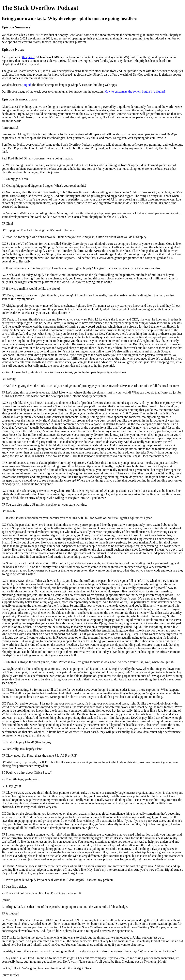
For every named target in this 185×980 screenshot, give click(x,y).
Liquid (27, 85)
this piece (28, 57)
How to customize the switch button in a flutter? (135, 91)
